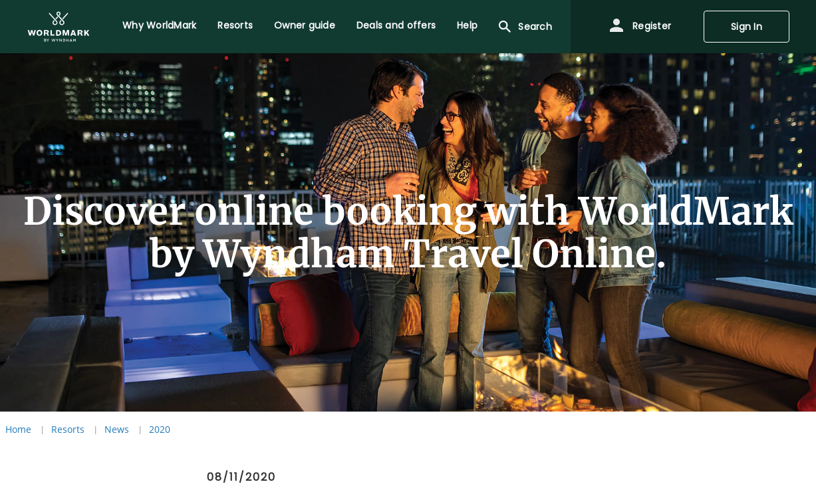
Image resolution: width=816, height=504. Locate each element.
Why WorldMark (159, 25)
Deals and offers (396, 25)
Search (524, 27)
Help (467, 25)
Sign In (747, 27)
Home (18, 429)
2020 (160, 429)
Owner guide (305, 25)
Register (640, 27)
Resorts (235, 25)
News (117, 429)
